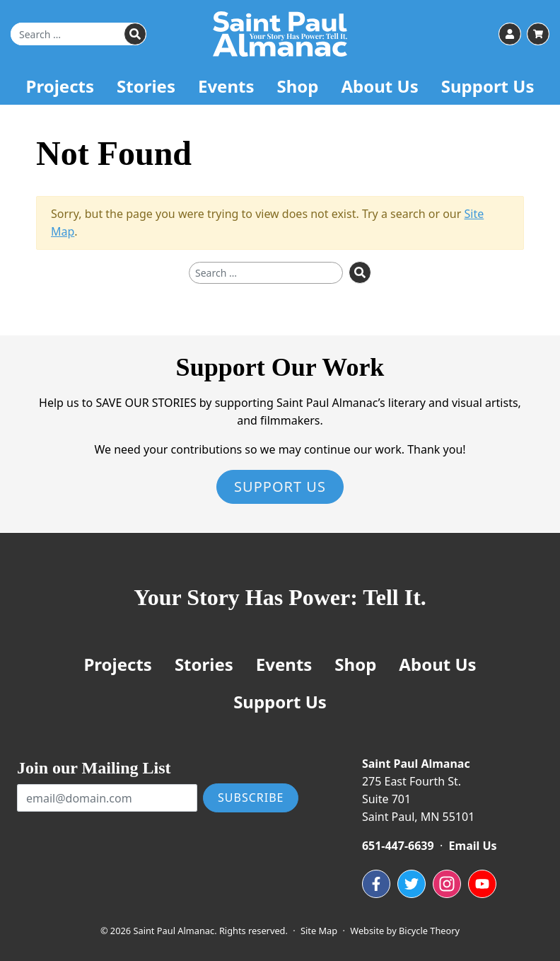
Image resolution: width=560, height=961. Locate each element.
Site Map (319, 931)
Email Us (473, 846)
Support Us (488, 86)
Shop (297, 86)
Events (226, 86)
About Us (379, 86)
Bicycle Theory (429, 931)
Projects (60, 86)
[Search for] (78, 34)
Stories (146, 86)
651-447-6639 (398, 846)
